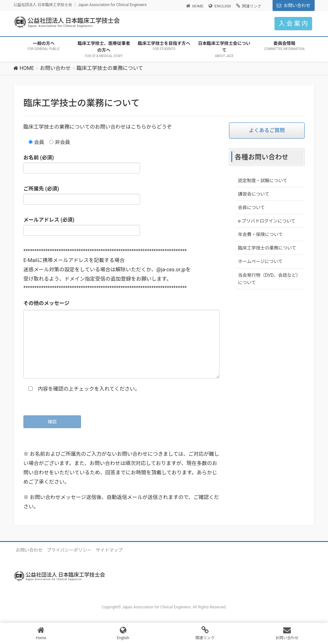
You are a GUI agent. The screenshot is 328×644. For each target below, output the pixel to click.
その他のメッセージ (46, 303)
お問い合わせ (297, 5)
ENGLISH (222, 6)
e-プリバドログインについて (267, 221)
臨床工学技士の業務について (267, 248)
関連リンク (252, 6)
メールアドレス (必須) (82, 226)
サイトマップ (109, 550)
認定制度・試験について (263, 181)
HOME (198, 6)
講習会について (254, 194)
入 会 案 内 (293, 24)
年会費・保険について (260, 234)
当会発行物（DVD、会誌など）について (269, 279)
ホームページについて (260, 261)
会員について (251, 208)
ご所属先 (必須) (82, 195)
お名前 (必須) (82, 164)
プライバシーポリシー (69, 550)
